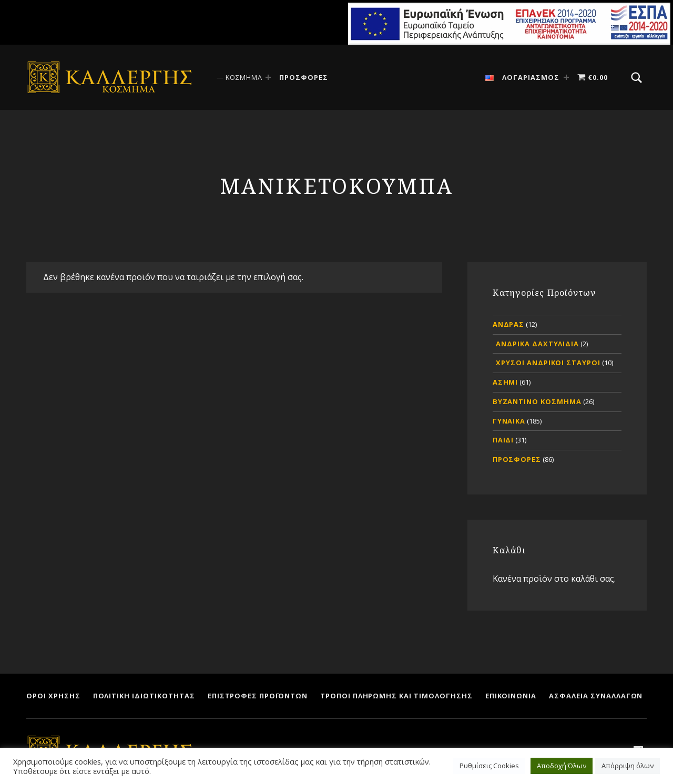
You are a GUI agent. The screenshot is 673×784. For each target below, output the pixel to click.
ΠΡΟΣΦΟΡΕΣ (304, 77)
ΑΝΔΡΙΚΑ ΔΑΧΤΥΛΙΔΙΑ (537, 344)
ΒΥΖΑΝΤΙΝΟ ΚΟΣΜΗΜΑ (537, 401)
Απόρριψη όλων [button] (628, 766)
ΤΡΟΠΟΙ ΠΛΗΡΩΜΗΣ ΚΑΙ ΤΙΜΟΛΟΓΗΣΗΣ (396, 696)
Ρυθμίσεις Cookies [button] (489, 766)
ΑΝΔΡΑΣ (509, 324)
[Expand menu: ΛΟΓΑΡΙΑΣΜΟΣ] (566, 77)
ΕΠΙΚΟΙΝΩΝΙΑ (511, 696)
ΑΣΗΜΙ (506, 382)
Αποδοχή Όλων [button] (562, 766)
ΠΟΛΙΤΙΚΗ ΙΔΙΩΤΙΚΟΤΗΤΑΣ (144, 696)
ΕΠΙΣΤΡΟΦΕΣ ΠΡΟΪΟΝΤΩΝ (258, 696)
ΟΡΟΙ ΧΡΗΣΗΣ (53, 696)
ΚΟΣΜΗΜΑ (244, 77)
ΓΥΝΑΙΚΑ (509, 421)
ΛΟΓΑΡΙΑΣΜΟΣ (531, 77)
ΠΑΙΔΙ (503, 440)
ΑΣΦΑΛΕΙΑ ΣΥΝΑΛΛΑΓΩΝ (596, 696)
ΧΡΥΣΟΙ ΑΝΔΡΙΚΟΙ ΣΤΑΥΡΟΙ (548, 363)
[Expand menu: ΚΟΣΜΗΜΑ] (268, 77)
